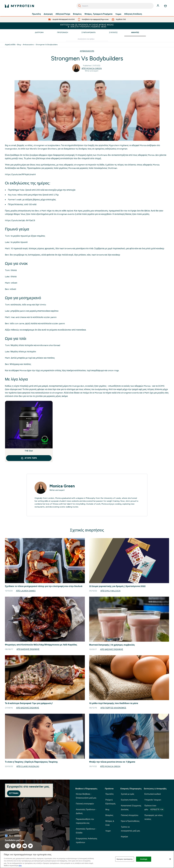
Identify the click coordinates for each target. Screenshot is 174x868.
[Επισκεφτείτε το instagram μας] (7, 846)
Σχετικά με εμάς (128, 794)
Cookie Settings (13, 830)
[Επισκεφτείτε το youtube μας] (25, 846)
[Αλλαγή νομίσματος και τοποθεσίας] (35, 836)
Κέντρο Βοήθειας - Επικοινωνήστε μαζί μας (86, 796)
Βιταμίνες (77, 14)
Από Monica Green (92, 68)
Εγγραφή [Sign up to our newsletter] (14, 793)
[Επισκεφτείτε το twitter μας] (30, 846)
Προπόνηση (62, 32)
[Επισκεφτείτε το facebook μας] (13, 846)
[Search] (80, 6)
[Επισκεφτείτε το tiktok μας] (19, 846)
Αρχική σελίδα (10, 45)
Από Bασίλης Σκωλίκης (28, 649)
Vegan (118, 14)
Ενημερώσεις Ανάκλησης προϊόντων (87, 840)
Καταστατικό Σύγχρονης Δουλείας (131, 808)
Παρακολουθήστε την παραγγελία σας (85, 821)
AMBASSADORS (87, 51)
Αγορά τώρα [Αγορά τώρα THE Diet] (29, 458)
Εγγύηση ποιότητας (129, 800)
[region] (87, 859)
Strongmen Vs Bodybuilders (47, 45)
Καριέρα (124, 837)
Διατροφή (48, 14)
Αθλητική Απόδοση (133, 14)
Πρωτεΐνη (36, 14)
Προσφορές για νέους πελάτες (154, 817)
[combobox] (115, 6)
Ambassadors (28, 45)
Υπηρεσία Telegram (153, 800)
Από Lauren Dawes (26, 591)
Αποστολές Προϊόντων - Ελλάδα (86, 831)
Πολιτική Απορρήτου (130, 815)
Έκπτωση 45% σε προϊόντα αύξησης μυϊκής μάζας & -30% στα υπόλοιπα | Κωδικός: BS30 (87, 26)
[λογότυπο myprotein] (19, 6)
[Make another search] (87, 39)
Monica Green (62, 486)
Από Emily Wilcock (110, 591)
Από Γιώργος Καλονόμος (113, 708)
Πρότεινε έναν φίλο (154, 808)
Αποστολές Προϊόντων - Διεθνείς (86, 811)
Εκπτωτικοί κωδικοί (153, 794)
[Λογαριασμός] (158, 6)
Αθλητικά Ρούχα (63, 14)
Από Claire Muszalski (28, 766)
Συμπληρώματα (89, 32)
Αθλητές (135, 32)
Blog (19, 45)
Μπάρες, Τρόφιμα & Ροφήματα (99, 14)
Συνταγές (113, 32)
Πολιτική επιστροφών (85, 804)
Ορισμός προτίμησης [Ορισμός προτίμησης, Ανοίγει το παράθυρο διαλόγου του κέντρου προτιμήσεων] (125, 859)
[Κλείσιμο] (170, 859)
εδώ (20, 866)
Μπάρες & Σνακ (110, 823)
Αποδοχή (144, 859)
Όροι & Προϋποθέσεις (130, 821)
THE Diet (29, 451)
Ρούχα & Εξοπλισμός (110, 802)
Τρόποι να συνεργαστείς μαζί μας (130, 829)
